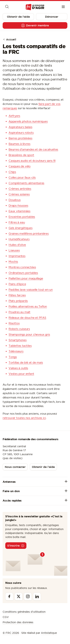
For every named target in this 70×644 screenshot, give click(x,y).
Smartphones (18, 340)
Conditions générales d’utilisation (24, 612)
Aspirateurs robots (21, 133)
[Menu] (63, 7)
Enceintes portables (22, 217)
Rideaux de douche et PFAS (27, 318)
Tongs (13, 357)
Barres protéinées (20, 138)
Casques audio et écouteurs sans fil (32, 161)
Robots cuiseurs (19, 329)
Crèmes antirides (20, 189)
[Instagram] (28, 597)
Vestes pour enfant (21, 374)
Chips (12, 172)
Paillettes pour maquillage (26, 278)
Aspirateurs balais (20, 127)
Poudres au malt (19, 312)
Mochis (13, 262)
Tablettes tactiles (20, 346)
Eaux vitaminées (19, 211)
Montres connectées (22, 267)
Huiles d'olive (17, 245)
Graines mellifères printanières (29, 234)
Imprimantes (17, 256)
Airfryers (14, 116)
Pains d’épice (17, 284)
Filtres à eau (17, 222)
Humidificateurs (19, 239)
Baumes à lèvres (19, 144)
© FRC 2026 (11, 633)
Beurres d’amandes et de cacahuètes (33, 149)
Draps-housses (18, 205)
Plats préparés (18, 301)
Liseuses (14, 250)
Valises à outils (18, 368)
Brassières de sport (21, 155)
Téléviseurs (16, 351)
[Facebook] (9, 597)
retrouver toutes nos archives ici (24, 418)
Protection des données (18, 622)
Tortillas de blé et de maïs (26, 362)
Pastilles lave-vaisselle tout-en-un (31, 290)
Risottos (14, 323)
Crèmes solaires (19, 194)
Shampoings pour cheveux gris (29, 334)
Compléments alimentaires (26, 183)
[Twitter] (18, 597)
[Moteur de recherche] (7, 7)
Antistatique (49, 633)
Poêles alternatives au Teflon (28, 306)
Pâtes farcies (17, 295)
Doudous (15, 200)
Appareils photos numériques (28, 121)
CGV (6, 617)
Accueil (9, 39)
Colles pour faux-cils (22, 177)
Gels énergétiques (21, 228)
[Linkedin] (37, 597)
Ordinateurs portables (23, 273)
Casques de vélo (20, 166)
